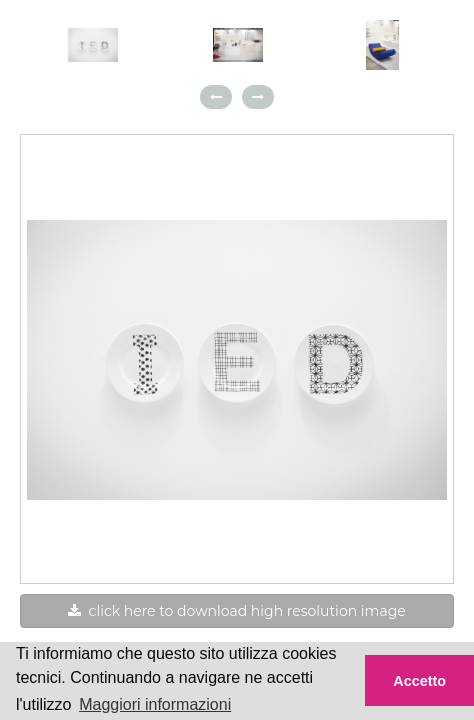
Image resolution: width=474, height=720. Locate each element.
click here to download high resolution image (236, 611)
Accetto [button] (419, 681)
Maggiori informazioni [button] (155, 704)
